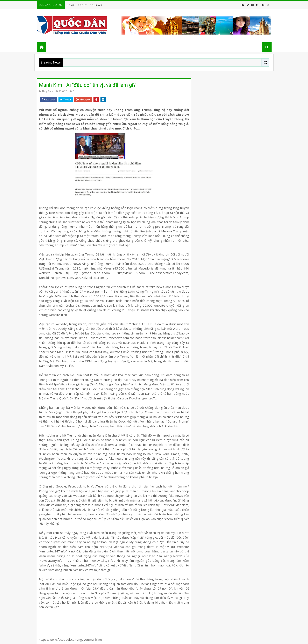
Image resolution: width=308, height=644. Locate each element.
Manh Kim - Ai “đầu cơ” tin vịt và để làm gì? (87, 85)
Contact (96, 5)
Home (71, 5)
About (82, 5)
